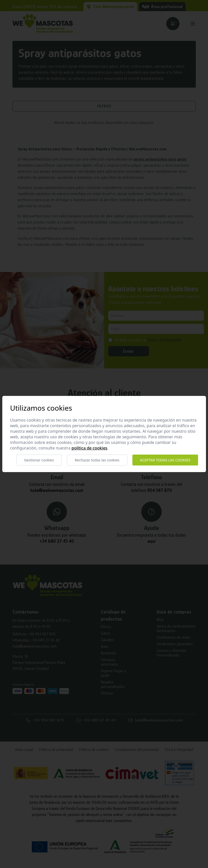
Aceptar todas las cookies (165, 460)
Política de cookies (89, 448)
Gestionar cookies (39, 460)
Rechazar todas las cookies (97, 460)
